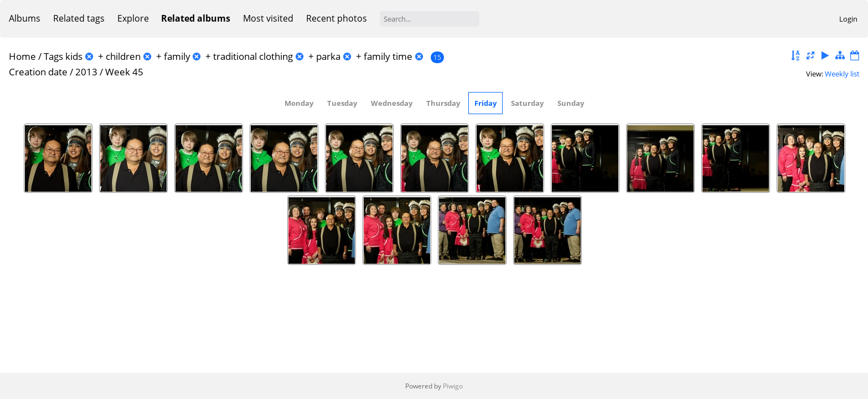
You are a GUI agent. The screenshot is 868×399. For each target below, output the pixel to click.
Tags (53, 56)
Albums (25, 18)
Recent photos (337, 18)
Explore (133, 18)
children (123, 56)
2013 (86, 72)
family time (388, 56)
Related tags (79, 18)
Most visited (268, 18)
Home (22, 56)
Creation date (38, 72)
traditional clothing (253, 56)
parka (328, 56)
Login (848, 19)
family (177, 56)
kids (74, 56)
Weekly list (842, 74)
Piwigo (453, 386)
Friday (485, 103)
